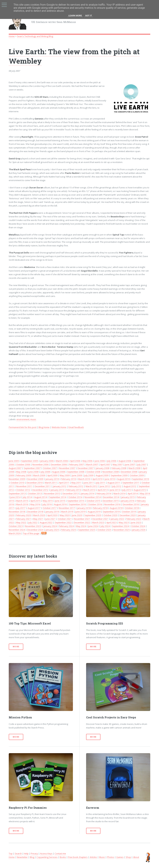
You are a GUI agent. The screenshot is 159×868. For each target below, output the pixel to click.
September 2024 (120, 526)
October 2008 (93, 472)
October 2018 (132, 508)
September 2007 (32, 468)
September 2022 (63, 522)
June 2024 (93, 526)
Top (11, 854)
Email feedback (76, 427)
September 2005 (30, 461)
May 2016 (35, 504)
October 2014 (75, 497)
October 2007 (50, 468)
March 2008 (135, 468)
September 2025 (87, 530)
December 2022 (82, 522)
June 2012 (105, 486)
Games (120, 857)
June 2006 (100, 461)
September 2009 (119, 475)
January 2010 (52, 479)
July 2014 (27, 497)
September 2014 (58, 497)
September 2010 (141, 479)
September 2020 (93, 515)
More (16, 647)
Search (18, 854)
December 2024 (35, 530)
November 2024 (17, 530)
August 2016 (60, 504)
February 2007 (77, 464)
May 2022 (21, 522)
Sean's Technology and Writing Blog (35, 36)
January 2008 (103, 468)
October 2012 (23, 490)
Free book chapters (78, 857)
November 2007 (67, 468)
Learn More (75, 16)
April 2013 (103, 490)
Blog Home (44, 427)
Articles (93, 857)
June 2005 (14, 461)
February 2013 (74, 490)
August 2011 (114, 483)
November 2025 (122, 530)
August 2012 (130, 486)
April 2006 (75, 461)
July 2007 (142, 464)
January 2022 (117, 519)
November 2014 (93, 497)
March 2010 (84, 479)
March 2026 (15, 533)
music (33, 419)
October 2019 (129, 512)
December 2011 (43, 486)
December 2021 (100, 519)
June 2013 (115, 490)
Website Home (59, 427)
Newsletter (22, 857)
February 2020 (24, 515)
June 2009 (77, 475)
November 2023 (33, 526)
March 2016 (22, 504)
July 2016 (47, 504)
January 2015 (128, 497)
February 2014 (104, 493)
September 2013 (17, 493)
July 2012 (117, 486)
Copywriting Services (47, 857)
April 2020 (52, 515)
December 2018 (35, 512)
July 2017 (21, 508)
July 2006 (112, 461)
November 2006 (40, 464)
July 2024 (105, 526)
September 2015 (76, 501)
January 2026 (139, 530)
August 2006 (125, 461)
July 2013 (127, 490)
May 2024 (81, 526)
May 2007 (118, 464)
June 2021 (50, 519)
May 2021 (38, 519)
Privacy (34, 854)
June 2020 (77, 515)
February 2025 (69, 530)
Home (12, 36)
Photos (111, 857)
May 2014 (145, 493)
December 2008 (129, 472)
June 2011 (89, 483)
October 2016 (95, 504)
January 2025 (52, 530)
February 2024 (66, 526)
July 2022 (33, 522)
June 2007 (130, 464)
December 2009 (35, 479)
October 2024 (138, 526)
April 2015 (35, 501)
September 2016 (77, 504)
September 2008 (76, 472)
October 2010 (17, 483)
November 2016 (112, 504)
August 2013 (140, 490)
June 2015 (60, 501)
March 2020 (39, 515)
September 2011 (131, 483)
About (136, 857)
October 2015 (93, 501)
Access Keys (46, 854)
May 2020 (65, 515)
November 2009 (17, 479)
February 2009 (24, 475)
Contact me (60, 854)
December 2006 (59, 464)
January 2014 (88, 493)
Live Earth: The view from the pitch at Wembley (74, 56)
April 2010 (97, 479)
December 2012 (40, 490)
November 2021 (82, 519)
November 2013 (52, 493)
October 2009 (137, 475)
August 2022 (46, 522)
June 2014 (16, 497)
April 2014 (133, 493)
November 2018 (17, 512)
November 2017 (67, 508)
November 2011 (24, 486)
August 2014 (41, 497)
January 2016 (128, 501)
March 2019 (67, 512)
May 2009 (65, 475)
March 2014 (119, 493)
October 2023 (16, 526)
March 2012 (92, 486)
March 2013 (89, 490)
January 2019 (52, 512)
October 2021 (65, 519)
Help (26, 854)
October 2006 (23, 464)
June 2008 (33, 472)
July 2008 (45, 472)
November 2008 (111, 472)
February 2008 (119, 468)
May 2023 (124, 522)
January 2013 (57, 490)
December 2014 (111, 497)
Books (63, 857)
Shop (128, 857)
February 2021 (24, 519)
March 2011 (51, 483)
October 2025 (104, 530)
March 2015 (22, 501)
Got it (88, 16)
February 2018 (100, 508)
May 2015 (48, 501)
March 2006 (62, 461)
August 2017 (34, 508)
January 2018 (84, 508)
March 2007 (92, 464)
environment (23, 419)
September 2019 (111, 512)
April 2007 (105, 464)
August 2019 (94, 512)
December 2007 (86, 468)
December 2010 (35, 483)
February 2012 (76, 486)
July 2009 (89, 475)
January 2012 (60, 486)
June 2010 (110, 479)
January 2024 (50, 526)
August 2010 (124, 479)
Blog (32, 857)
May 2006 (87, 461)
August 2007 (15, 468)
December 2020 (128, 515)
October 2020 (110, 515)
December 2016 (131, 504)
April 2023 (111, 522)
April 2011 (64, 483)
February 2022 (134, 519)
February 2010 (69, 479)
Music (102, 857)
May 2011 (76, 483)
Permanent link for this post (23, 427)
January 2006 (47, 461)
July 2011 (101, 483)
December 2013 (71, 493)
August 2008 (59, 472)
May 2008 (21, 472)
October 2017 (50, 508)
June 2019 (80, 512)
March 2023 (98, 522)
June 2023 (136, 522)
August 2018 (116, 508)
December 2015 (111, 501)
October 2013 (35, 493)
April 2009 (52, 475)
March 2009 (39, 475)
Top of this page (31, 533)
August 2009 (102, 475)
